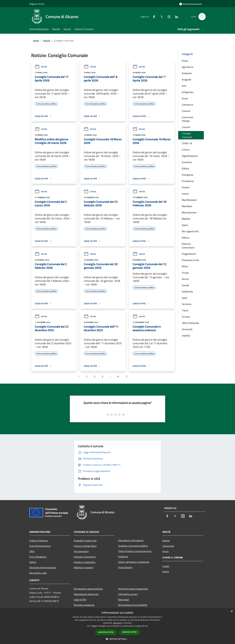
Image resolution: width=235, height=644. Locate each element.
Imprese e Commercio (85, 557)
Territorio (187, 304)
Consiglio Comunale (187, 135)
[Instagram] (168, 17)
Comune (186, 111)
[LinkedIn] (175, 17)
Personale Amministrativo (43, 567)
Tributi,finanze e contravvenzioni (135, 551)
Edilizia (185, 168)
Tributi (185, 310)
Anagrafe (186, 80)
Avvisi (185, 98)
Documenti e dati (38, 573)
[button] (117, 639)
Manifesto (187, 206)
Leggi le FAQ (80, 600)
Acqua (185, 61)
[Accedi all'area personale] (190, 4)
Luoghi (166, 566)
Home (36, 41)
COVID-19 (187, 143)
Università (187, 329)
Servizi (185, 279)
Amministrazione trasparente (133, 589)
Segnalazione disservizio (86, 594)
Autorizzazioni (125, 567)
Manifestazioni (189, 200)
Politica (186, 238)
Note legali (124, 600)
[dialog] (117, 626)
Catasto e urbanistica (85, 562)
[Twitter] (160, 17)
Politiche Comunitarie (188, 246)
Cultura (186, 150)
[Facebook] (153, 17)
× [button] (232, 611)
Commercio (187, 105)
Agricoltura (187, 67)
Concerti (186, 127)
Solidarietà (187, 292)
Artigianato (188, 92)
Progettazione (189, 254)
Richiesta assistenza (84, 605)
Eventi (166, 572)
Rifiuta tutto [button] (130, 632)
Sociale (185, 285)
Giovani (186, 187)
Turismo (186, 317)
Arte (184, 86)
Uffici (32, 551)
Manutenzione (189, 212)
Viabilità (186, 336)
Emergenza (187, 175)
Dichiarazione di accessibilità (133, 605)
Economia (187, 162)
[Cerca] (202, 17)
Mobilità (186, 219)
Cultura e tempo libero (85, 546)
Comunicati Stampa (188, 119)
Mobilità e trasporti (83, 567)
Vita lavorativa (81, 551)
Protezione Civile (190, 260)
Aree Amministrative (40, 546)
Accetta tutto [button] (106, 632)
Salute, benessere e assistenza (134, 562)
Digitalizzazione (190, 156)
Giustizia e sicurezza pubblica (133, 546)
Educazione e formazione (131, 540)
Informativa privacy (128, 594)
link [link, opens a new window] (146, 626)
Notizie (41, 67)
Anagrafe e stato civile (85, 541)
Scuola (185, 273)
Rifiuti (185, 266)
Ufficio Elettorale (190, 323)
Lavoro (185, 194)
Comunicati (168, 546)
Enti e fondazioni (38, 557)
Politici (33, 562)
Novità (47, 41)
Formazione (188, 181)
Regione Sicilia (37, 4)
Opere (185, 225)
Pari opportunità (190, 231)
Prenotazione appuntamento (88, 589)
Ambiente (187, 73)
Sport (185, 298)
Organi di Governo (39, 541)
